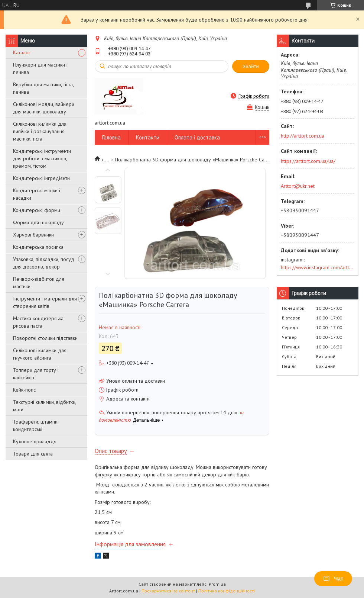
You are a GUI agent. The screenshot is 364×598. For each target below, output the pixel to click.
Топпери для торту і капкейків (36, 374)
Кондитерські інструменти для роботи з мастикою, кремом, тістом (42, 158)
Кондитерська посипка (38, 247)
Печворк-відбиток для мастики (39, 283)
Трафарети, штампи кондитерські (35, 425)
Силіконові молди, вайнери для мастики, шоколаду (44, 108)
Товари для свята (33, 454)
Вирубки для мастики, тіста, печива (43, 88)
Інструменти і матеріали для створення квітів (45, 302)
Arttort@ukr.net (298, 186)
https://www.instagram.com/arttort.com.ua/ (318, 267)
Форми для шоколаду (38, 222)
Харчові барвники (33, 235)
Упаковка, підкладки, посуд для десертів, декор (44, 263)
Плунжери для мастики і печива (40, 68)
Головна (111, 137)
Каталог (22, 52)
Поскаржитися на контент (168, 591)
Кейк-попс (24, 390)
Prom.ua (217, 584)
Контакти (148, 137)
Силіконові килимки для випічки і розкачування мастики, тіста (40, 131)
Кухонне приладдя (35, 441)
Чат (333, 579)
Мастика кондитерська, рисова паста (39, 322)
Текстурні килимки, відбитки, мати (45, 406)
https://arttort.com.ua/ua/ (308, 161)
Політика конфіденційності (227, 591)
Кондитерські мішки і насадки (37, 194)
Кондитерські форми (37, 210)
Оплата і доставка (197, 137)
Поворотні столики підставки (45, 338)
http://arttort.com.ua (303, 136)
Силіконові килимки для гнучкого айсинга (40, 354)
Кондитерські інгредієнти (41, 178)
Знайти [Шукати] (251, 66)
